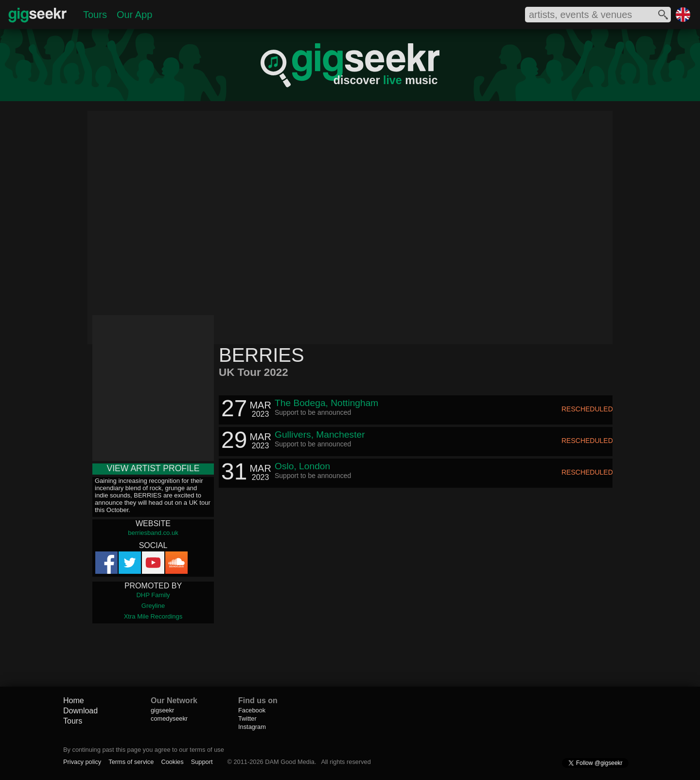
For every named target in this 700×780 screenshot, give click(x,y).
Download (80, 711)
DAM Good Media (290, 762)
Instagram (252, 727)
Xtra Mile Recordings (153, 616)
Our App (134, 15)
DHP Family (153, 595)
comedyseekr (169, 718)
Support (202, 762)
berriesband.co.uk (153, 533)
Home (74, 700)
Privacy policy (82, 762)
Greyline (153, 606)
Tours (95, 15)
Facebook (252, 710)
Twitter (247, 718)
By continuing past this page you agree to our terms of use (144, 750)
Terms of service (131, 762)
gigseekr (162, 710)
